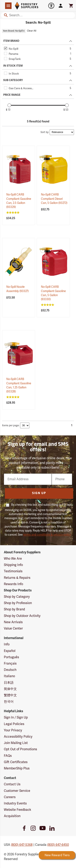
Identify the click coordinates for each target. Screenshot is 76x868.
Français (10, 664)
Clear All (32, 31)
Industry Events (15, 803)
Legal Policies (14, 724)
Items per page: (11, 426)
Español (10, 651)
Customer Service (17, 791)
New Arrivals (13, 622)
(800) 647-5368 (22, 845)
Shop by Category (17, 597)
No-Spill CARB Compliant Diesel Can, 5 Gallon (54, 199)
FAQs (8, 756)
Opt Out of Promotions (20, 749)
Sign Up (39, 493)
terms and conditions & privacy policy (47, 535)
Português (11, 657)
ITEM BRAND (11, 41)
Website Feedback (18, 810)
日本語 (9, 683)
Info (7, 644)
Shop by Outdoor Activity (22, 616)
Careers (10, 797)
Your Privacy (13, 730)
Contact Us (12, 784)
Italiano (9, 676)
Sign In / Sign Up (16, 717)
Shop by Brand (14, 609)
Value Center (13, 628)
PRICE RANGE (12, 95)
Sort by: (45, 132)
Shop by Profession (18, 603)
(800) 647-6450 (58, 845)
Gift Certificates (16, 762)
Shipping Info (13, 565)
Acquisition (12, 816)
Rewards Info (13, 584)
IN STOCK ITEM (13, 66)
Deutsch (10, 670)
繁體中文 (10, 695)
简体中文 (10, 689)
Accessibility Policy (18, 737)
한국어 (9, 702)
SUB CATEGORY (13, 80)
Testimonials (13, 571)
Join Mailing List (16, 743)
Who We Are (13, 559)
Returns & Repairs (17, 578)
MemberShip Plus (17, 768)
